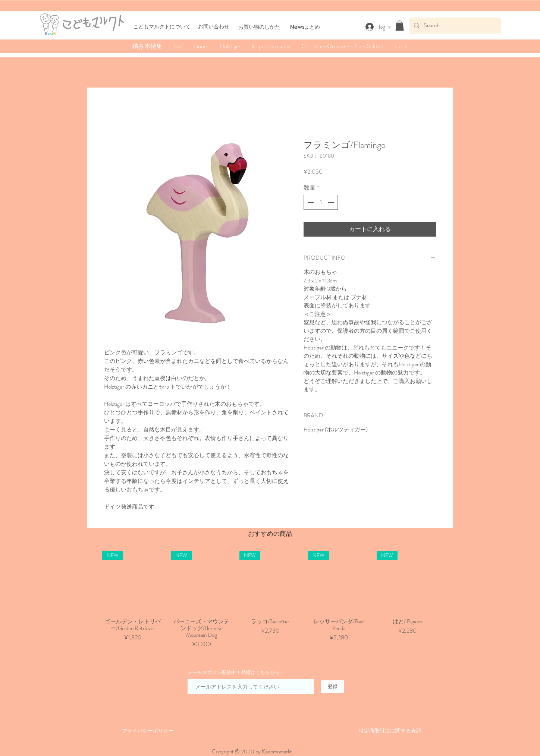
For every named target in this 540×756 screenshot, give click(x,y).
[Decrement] (310, 202)
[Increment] (332, 202)
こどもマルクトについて (162, 26)
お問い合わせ (214, 26)
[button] (400, 26)
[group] (270, 600)
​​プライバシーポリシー (148, 731)
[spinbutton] (321, 202)
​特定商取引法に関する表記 (390, 731)
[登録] (333, 687)
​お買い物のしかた (259, 27)
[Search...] (454, 26)
